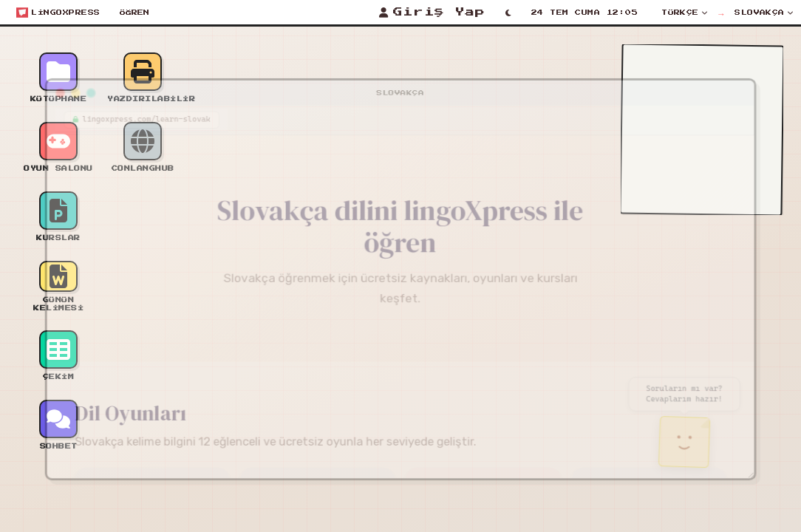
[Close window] (41, 82)
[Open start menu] (58, 13)
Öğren (134, 13)
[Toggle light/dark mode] (509, 13)
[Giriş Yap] (432, 13)
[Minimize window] (57, 82)
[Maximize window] (73, 82)
